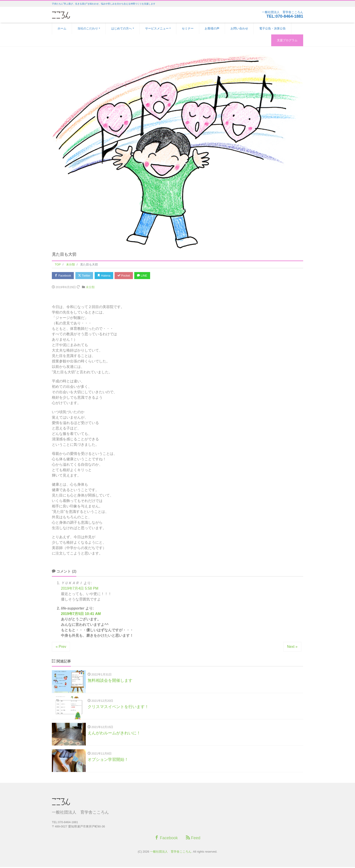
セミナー (188, 28)
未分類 (90, 287)
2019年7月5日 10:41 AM (81, 614)
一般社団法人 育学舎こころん (171, 852)
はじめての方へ (121, 28)
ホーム (62, 28)
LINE (145, 276)
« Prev (61, 647)
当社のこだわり (88, 28)
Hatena (105, 276)
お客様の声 (212, 28)
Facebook (63, 276)
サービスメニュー (157, 28)
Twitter (85, 276)
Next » (292, 647)
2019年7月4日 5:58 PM (80, 589)
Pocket (126, 276)
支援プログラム (287, 40)
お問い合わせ (239, 28)
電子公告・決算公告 (272, 28)
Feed (193, 839)
